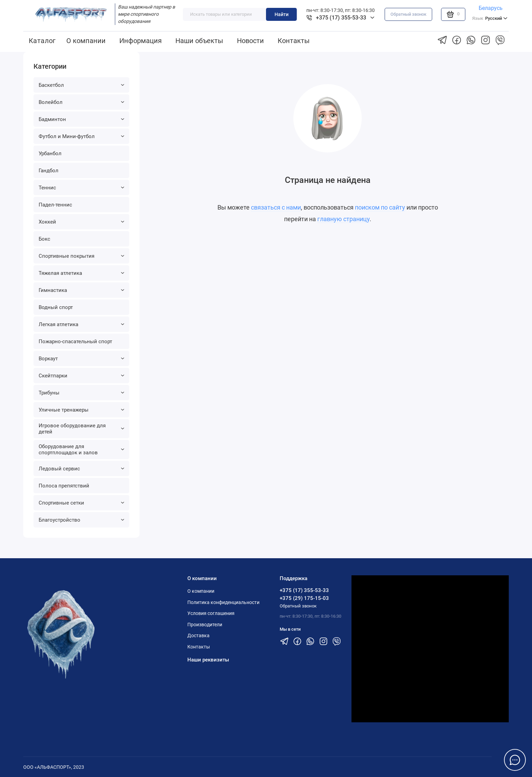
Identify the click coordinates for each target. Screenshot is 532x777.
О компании (86, 41)
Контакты (294, 41)
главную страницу (343, 219)
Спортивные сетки (81, 503)
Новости (250, 41)
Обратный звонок (408, 14)
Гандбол (49, 171)
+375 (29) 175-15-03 (304, 598)
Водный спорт (56, 307)
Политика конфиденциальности (223, 602)
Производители (205, 625)
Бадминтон (81, 119)
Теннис (81, 188)
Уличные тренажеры (81, 410)
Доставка (198, 635)
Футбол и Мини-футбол (81, 136)
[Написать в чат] (515, 760)
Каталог (42, 41)
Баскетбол (81, 85)
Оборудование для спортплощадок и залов (81, 450)
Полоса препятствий (64, 486)
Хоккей (81, 222)
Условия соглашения (211, 613)
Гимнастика (81, 290)
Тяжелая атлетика (81, 273)
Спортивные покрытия (81, 256)
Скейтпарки (81, 376)
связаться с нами (276, 207)
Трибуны (81, 393)
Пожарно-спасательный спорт (75, 341)
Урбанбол (50, 153)
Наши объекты (199, 41)
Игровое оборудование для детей (81, 429)
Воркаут (81, 359)
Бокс (44, 239)
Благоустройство (81, 520)
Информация (141, 41)
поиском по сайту (380, 207)
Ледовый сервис (81, 469)
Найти (282, 14)
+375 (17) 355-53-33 (304, 590)
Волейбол (81, 102)
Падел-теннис (55, 205)
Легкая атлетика (81, 324)
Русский (490, 18)
